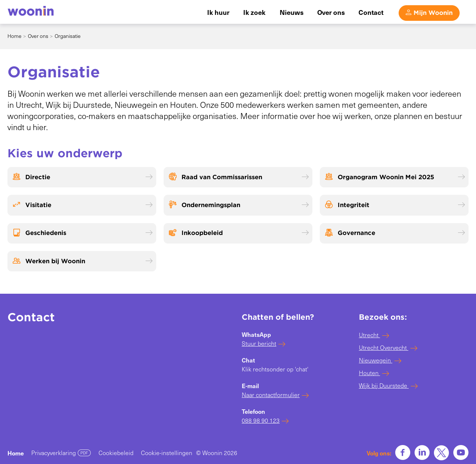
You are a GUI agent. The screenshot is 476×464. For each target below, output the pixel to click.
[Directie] (82, 177)
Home (15, 36)
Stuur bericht (259, 343)
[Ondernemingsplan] (238, 205)
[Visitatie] (82, 205)
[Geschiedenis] (82, 233)
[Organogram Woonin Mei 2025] (394, 177)
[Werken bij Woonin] (82, 261)
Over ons (38, 36)
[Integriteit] (394, 205)
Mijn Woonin (433, 12)
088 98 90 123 (261, 420)
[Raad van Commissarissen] (238, 177)
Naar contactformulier (271, 395)
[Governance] (394, 233)
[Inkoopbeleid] (238, 233)
